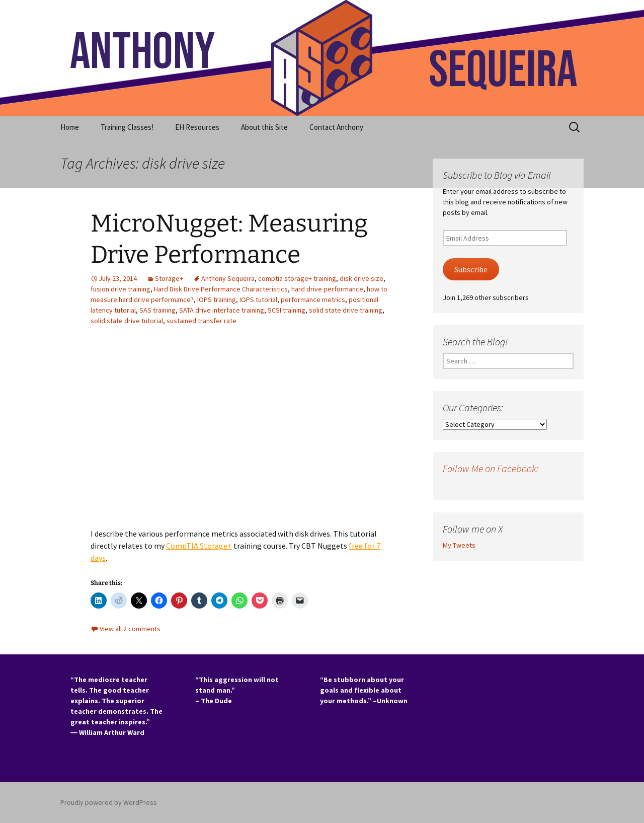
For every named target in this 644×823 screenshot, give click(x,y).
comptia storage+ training (297, 278)
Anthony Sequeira (228, 278)
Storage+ (169, 278)
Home (70, 127)
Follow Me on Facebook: (491, 468)
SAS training (157, 310)
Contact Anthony (336, 127)
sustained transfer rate (202, 321)
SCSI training (287, 310)
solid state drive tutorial (127, 321)
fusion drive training (120, 289)
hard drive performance (327, 289)
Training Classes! (127, 127)
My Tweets (459, 545)
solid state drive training (346, 310)
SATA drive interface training (222, 310)
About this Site (264, 127)
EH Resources (197, 127)
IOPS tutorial (258, 300)
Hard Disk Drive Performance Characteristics (221, 289)
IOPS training (217, 300)
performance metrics (313, 300)
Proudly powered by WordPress (109, 802)
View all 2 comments (130, 629)
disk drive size (361, 278)
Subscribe (471, 270)
